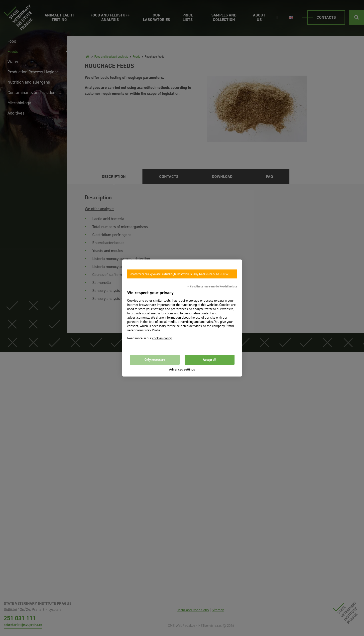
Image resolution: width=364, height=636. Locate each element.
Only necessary (155, 360)
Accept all (210, 360)
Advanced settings (182, 369)
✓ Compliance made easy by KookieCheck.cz (212, 286)
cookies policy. (162, 338)
